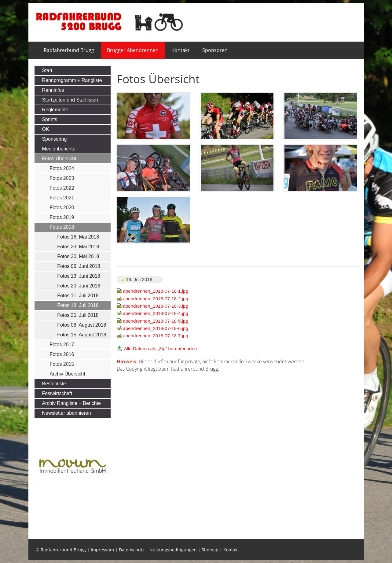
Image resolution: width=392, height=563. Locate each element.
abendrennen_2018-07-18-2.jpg (156, 299)
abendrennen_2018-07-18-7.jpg (156, 336)
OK (45, 129)
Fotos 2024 (62, 168)
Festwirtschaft (57, 393)
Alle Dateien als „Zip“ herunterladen (160, 348)
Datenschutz (132, 550)
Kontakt (180, 50)
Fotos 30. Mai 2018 (78, 256)
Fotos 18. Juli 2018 (78, 305)
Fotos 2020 (62, 207)
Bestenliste (54, 384)
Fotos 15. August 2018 (82, 335)
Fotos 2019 (62, 217)
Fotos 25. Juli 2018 (78, 315)
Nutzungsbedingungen (173, 550)
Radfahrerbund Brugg (69, 50)
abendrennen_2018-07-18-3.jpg (156, 306)
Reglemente (55, 110)
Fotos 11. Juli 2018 (78, 296)
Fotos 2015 (62, 364)
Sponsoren (215, 50)
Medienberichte (59, 149)
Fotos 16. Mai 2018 (78, 237)
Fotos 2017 (62, 344)
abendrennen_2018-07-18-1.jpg (156, 291)
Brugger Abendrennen (133, 50)
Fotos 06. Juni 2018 (79, 266)
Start (47, 70)
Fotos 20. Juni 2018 (79, 286)
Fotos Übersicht (59, 159)
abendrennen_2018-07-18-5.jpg (156, 321)
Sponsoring (54, 139)
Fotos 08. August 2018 (82, 325)
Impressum (102, 550)
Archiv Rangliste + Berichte (71, 403)
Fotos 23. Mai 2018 (78, 247)
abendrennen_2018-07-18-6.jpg (156, 328)
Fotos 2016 (62, 354)
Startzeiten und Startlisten (70, 100)
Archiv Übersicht (67, 374)
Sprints (49, 119)
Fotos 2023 (62, 178)
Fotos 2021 (62, 198)
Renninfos (53, 90)
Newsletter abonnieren (66, 413)
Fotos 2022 (62, 188)
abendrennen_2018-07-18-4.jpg (156, 313)
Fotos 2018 (62, 227)
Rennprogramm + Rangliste (72, 80)
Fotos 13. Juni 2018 (79, 276)
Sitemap (210, 550)
